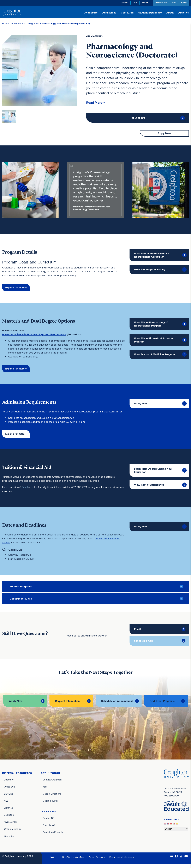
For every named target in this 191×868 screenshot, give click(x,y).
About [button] (170, 13)
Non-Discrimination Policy (74, 861)
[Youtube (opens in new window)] (186, 860)
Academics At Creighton (24, 24)
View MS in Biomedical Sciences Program (154, 340)
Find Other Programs (162, 703)
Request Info (161, 3)
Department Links (21, 599)
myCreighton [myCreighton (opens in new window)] (11, 826)
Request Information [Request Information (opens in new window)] (68, 703)
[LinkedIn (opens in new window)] (172, 860)
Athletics (184, 13)
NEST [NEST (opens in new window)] (7, 804)
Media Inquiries (50, 804)
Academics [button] (91, 13)
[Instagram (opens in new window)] (181, 860)
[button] (96, 103)
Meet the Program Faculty (150, 270)
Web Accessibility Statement (122, 861)
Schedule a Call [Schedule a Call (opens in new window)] (143, 641)
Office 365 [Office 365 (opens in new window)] (9, 790)
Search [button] (145, 3)
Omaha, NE (48, 822)
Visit (174, 3)
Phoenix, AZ (49, 829)
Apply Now (164, 134)
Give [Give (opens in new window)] (135, 3)
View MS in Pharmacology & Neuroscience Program (151, 324)
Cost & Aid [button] (127, 13)
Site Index (9, 840)
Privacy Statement (97, 861)
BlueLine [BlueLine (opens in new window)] (9, 797)
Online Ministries (13, 833)
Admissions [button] (109, 13)
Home (6, 24)
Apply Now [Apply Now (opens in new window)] (141, 404)
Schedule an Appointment (109, 703)
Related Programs (21, 587)
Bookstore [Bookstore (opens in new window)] (9, 819)
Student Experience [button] (150, 13)
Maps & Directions (52, 797)
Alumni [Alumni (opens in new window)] (124, 3)
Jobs (45, 790)
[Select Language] (176, 832)
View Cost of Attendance (149, 485)
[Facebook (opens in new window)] (176, 860)
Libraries (8, 811)
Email (25, 488)
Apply (184, 3)
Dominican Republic (53, 836)
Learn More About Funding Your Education (153, 471)
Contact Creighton (52, 783)
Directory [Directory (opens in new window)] (9, 783)
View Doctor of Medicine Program (154, 355)
